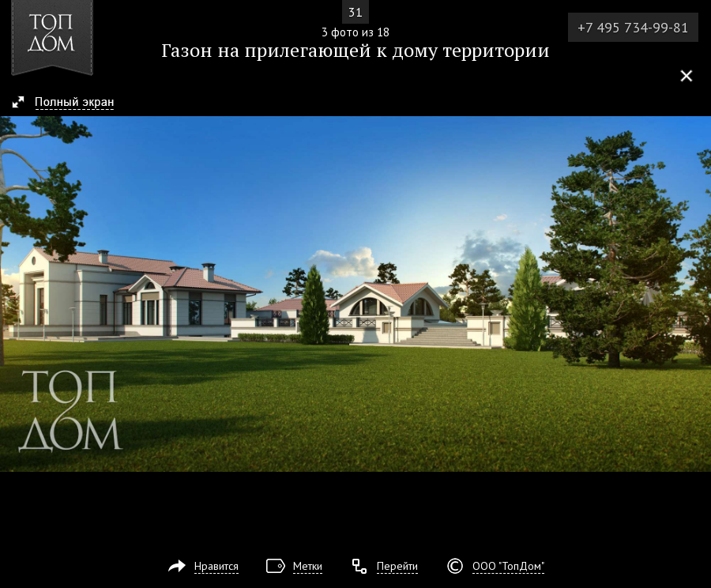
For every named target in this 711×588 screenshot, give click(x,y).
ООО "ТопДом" (508, 566)
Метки (308, 566)
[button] (70, 104)
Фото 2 (17, 294)
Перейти (397, 566)
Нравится (216, 566)
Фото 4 (694, 294)
